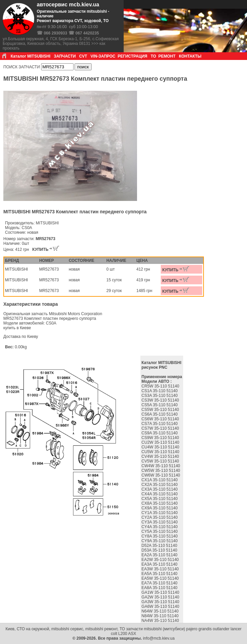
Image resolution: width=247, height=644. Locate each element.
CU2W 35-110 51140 (161, 442)
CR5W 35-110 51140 (161, 386)
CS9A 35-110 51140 (160, 433)
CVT (83, 56)
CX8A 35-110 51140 (160, 503)
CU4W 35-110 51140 (161, 447)
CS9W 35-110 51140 (161, 438)
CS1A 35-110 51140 (160, 391)
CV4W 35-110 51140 (161, 456)
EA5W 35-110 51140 (161, 578)
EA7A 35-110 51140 (160, 583)
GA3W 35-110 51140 (161, 602)
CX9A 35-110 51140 (160, 508)
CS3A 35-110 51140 (160, 396)
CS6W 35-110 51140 (161, 419)
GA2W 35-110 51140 (161, 597)
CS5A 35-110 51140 (160, 405)
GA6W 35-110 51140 (161, 606)
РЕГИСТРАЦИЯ (133, 56)
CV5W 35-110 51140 (161, 461)
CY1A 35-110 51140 (160, 513)
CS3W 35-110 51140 (161, 400)
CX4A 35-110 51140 (160, 494)
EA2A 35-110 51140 (160, 555)
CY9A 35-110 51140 (160, 541)
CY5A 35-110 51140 (160, 531)
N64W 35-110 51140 (160, 611)
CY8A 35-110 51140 (160, 536)
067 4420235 (87, 33)
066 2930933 (55, 33)
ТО (153, 56)
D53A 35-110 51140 (160, 550)
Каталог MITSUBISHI (31, 56)
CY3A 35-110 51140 (160, 522)
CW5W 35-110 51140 (161, 471)
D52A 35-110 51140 (160, 546)
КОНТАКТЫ (190, 56)
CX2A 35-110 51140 (160, 485)
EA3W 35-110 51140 (161, 569)
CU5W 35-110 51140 (161, 452)
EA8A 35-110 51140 (160, 588)
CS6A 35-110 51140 (160, 414)
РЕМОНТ (167, 56)
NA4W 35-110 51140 (161, 621)
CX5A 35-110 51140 (160, 499)
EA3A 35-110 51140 (160, 564)
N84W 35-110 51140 (160, 616)
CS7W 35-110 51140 (161, 428)
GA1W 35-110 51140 (161, 592)
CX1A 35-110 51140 (160, 480)
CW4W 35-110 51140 (161, 466)
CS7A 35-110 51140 (160, 424)
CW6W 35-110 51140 (161, 475)
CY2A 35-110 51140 (160, 517)
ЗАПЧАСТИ (65, 56)
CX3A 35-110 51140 (160, 489)
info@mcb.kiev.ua (159, 638)
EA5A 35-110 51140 (160, 574)
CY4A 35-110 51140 (160, 527)
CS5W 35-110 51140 (161, 410)
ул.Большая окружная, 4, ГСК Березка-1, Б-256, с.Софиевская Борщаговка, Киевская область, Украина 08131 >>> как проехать (61, 44)
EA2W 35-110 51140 (161, 560)
